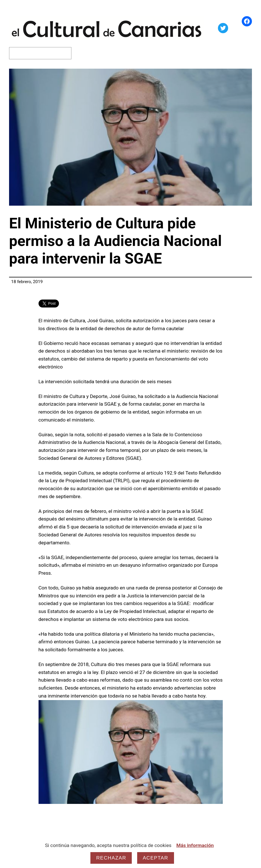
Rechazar (111, 858)
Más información (195, 845)
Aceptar (156, 858)
